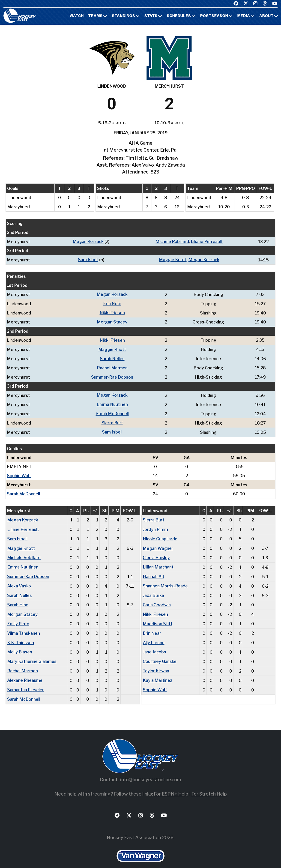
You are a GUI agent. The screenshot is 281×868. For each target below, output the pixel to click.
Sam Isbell (88, 259)
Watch (77, 16)
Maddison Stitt (158, 618)
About (266, 16)
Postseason (214, 16)
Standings (124, 16)
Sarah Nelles (112, 357)
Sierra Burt (112, 420)
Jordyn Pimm (155, 525)
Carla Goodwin (157, 599)
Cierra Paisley (156, 553)
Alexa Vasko (19, 581)
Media (244, 16)
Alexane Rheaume (25, 673)
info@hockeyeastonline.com (151, 772)
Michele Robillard (172, 241)
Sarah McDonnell (112, 411)
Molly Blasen (20, 645)
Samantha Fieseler (25, 682)
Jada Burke (153, 590)
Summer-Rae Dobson (112, 375)
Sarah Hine (18, 599)
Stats (151, 16)
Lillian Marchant (158, 562)
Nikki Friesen (112, 312)
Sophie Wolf (19, 472)
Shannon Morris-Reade (165, 581)
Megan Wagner (158, 544)
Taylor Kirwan (156, 664)
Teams (96, 16)
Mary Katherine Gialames (32, 654)
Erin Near (112, 303)
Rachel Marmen (112, 366)
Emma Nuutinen (112, 402)
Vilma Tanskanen (24, 627)
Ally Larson (154, 636)
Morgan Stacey (112, 321)
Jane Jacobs (154, 645)
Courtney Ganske (160, 654)
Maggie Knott (173, 259)
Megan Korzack (88, 241)
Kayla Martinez (158, 673)
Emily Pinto (18, 618)
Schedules (179, 16)
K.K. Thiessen (21, 636)
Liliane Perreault (207, 241)
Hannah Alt (154, 571)
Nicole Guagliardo (160, 534)
